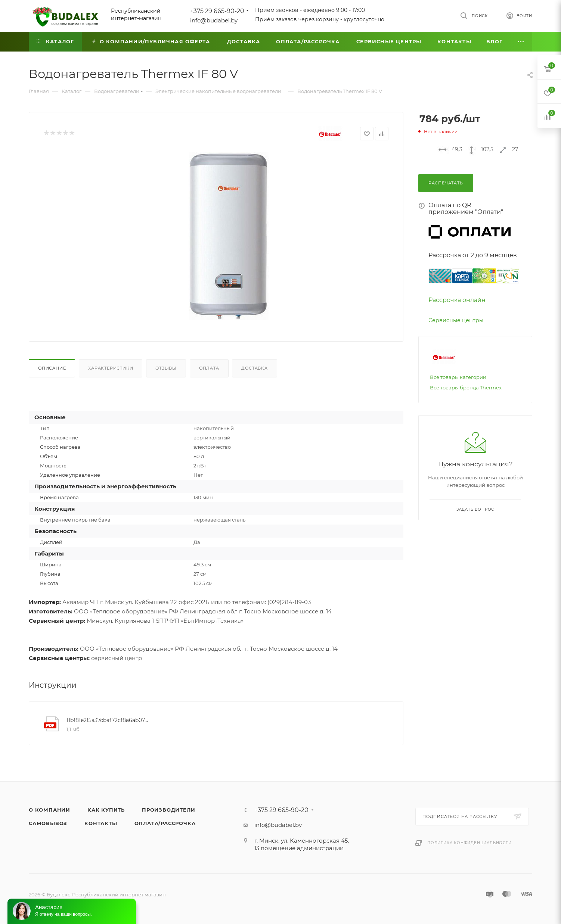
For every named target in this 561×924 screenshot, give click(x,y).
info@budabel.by (214, 20)
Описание (52, 368)
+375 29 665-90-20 (217, 11)
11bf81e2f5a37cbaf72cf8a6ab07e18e (109, 720)
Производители (168, 810)
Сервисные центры (456, 320)
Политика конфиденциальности (469, 843)
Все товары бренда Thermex (466, 388)
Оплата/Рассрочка (165, 823)
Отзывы (166, 368)
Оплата (209, 368)
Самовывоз (48, 823)
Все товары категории (458, 377)
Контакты (101, 823)
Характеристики (111, 368)
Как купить (106, 810)
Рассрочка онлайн (457, 300)
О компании (49, 810)
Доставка (254, 368)
